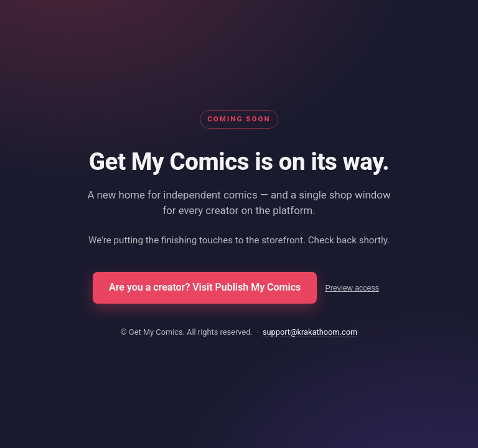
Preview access (352, 288)
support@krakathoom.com (310, 332)
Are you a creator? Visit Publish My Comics (205, 287)
